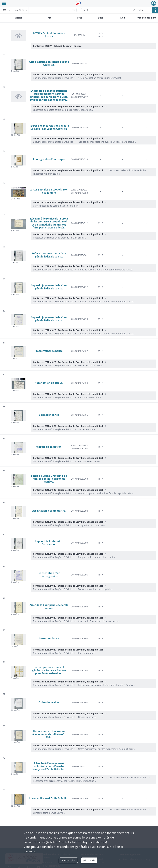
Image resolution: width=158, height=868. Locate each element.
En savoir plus (68, 860)
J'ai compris (89, 860)
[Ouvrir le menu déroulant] (4, 4)
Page (73, 10)
